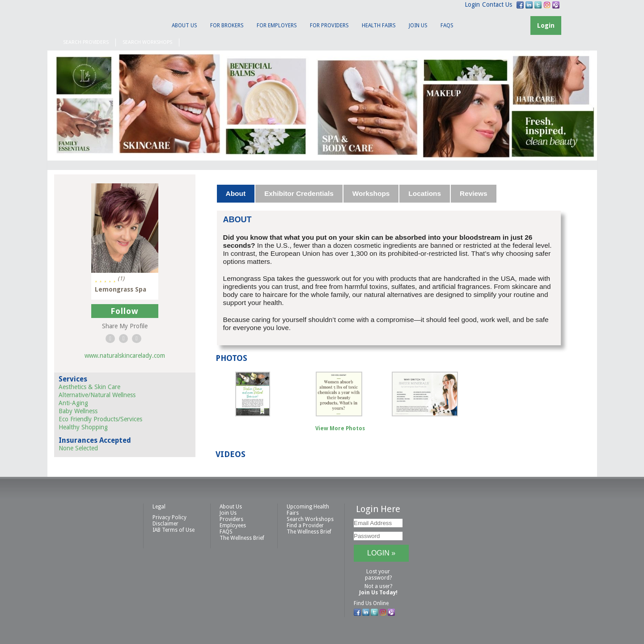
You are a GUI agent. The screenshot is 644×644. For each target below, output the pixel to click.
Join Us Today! (378, 593)
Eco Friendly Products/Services (100, 419)
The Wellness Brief (242, 538)
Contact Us (497, 4)
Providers (231, 519)
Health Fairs (379, 25)
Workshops (371, 193)
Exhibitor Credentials (299, 193)
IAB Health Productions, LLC (101, 21)
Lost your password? (378, 575)
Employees (233, 525)
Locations (425, 193)
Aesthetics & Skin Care (89, 387)
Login (472, 4)
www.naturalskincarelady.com (125, 356)
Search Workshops (147, 42)
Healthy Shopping (83, 427)
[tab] (236, 194)
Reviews (474, 193)
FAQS (447, 25)
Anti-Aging (73, 403)
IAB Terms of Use (174, 530)
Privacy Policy (169, 517)
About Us (184, 25)
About (236, 193)
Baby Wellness (78, 411)
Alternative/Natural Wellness (97, 395)
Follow (125, 311)
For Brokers (227, 25)
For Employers (277, 25)
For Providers (329, 25)
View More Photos (340, 428)
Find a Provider (305, 525)
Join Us (418, 25)
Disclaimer (165, 524)
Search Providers (86, 42)
